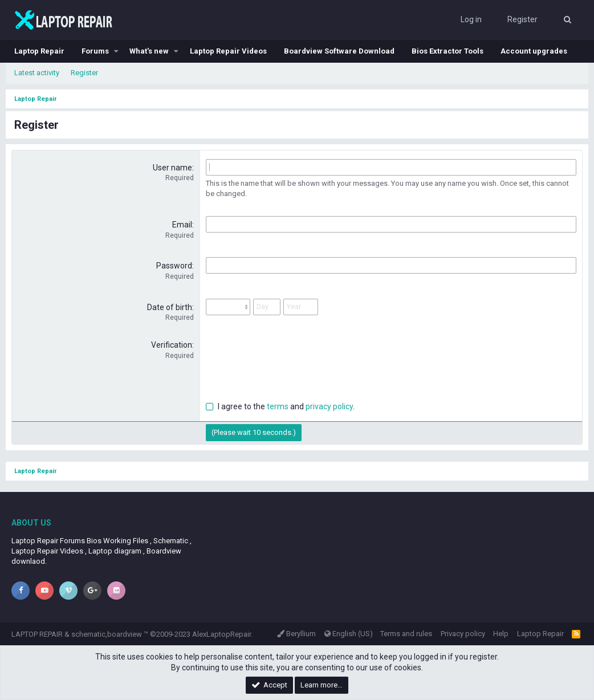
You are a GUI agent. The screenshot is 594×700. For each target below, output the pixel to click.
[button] (116, 51)
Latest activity (37, 73)
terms (278, 406)
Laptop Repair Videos (228, 51)
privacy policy (329, 406)
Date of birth (170, 307)
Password (174, 266)
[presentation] (292, 362)
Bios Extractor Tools (447, 51)
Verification (172, 345)
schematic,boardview (107, 634)
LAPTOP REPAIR (37, 634)
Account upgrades (534, 51)
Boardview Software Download (339, 51)
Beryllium (296, 634)
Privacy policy (463, 634)
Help (501, 634)
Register (84, 73)
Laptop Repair (39, 51)
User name (172, 168)
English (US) (349, 634)
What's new (149, 51)
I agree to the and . (280, 406)
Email (182, 225)
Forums (95, 51)
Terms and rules (406, 634)
